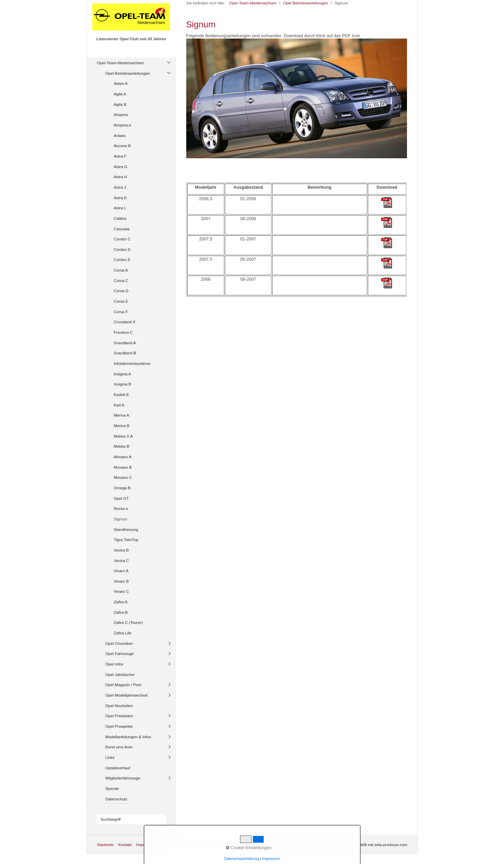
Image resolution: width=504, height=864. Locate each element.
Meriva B (122, 426)
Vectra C (122, 561)
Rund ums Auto (119, 747)
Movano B (123, 467)
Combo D (122, 249)
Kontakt (125, 845)
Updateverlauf (118, 768)
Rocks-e (121, 508)
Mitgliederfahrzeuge (123, 778)
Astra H (121, 177)
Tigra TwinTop (126, 540)
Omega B (122, 488)
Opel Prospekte (119, 726)
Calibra (120, 218)
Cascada (122, 229)
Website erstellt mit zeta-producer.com (374, 845)
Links (110, 757)
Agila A (120, 94)
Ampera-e (123, 125)
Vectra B (121, 550)
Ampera (121, 114)
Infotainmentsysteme (132, 363)
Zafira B (121, 612)
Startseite (105, 845)
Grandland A (125, 343)
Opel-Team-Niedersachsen (121, 63)
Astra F (120, 156)
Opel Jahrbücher (120, 674)
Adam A (121, 83)
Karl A (119, 405)
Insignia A (123, 374)
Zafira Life (123, 633)
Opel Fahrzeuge (120, 653)
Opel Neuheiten (119, 706)
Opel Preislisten (119, 716)
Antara (120, 135)
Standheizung (126, 529)
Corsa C (121, 281)
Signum (121, 519)
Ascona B (122, 146)
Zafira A (121, 602)
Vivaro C (122, 591)
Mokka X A (123, 436)
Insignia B (123, 384)
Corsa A (121, 270)
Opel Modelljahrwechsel (127, 695)
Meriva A (122, 415)
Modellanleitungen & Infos (128, 737)
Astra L (120, 208)
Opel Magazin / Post (123, 685)
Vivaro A (121, 571)
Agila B (120, 104)
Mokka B (122, 446)
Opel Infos (115, 664)
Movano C (123, 477)
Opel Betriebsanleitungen (128, 73)
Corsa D (121, 291)
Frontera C (123, 332)
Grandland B (125, 353)
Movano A (123, 457)
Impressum (146, 845)
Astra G (121, 167)
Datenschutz (116, 799)
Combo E (122, 260)
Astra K (121, 198)
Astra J (120, 187)
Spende (112, 788)
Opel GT (121, 498)
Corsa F (121, 312)
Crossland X (125, 322)
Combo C (122, 239)
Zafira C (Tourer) (128, 622)
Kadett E (122, 394)
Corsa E (121, 301)
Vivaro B (121, 581)
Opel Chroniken (119, 643)
